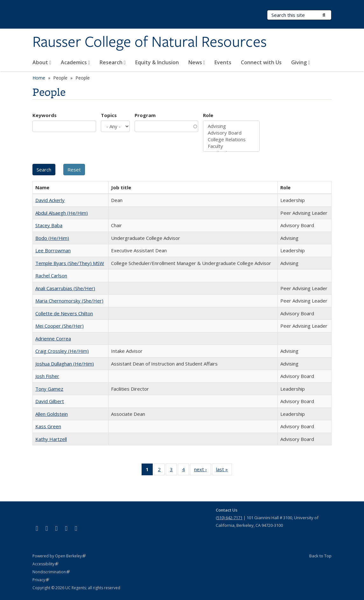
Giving (301, 62)
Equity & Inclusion (157, 62)
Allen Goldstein (52, 414)
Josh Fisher (47, 376)
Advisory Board (231, 133)
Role (208, 115)
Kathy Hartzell (51, 439)
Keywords (45, 115)
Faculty (231, 146)
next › (203, 471)
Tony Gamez (49, 389)
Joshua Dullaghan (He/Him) (65, 364)
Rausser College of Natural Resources (150, 42)
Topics (109, 115)
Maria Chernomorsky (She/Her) (69, 301)
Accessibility (45, 564)
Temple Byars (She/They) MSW (70, 263)
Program (145, 115)
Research (113, 62)
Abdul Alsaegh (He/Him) (62, 213)
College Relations (231, 140)
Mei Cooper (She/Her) (59, 326)
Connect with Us (261, 62)
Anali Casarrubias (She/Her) (65, 288)
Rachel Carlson (51, 276)
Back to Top (320, 556)
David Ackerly (50, 200)
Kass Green (48, 426)
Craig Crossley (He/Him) (62, 351)
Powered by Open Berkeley (59, 556)
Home (39, 78)
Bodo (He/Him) (52, 238)
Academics (75, 62)
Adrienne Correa (53, 338)
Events (223, 62)
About (42, 62)
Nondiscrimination (51, 572)
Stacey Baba (49, 225)
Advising (231, 126)
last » (224, 471)
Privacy (41, 580)
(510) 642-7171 (229, 518)
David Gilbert (50, 401)
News (197, 62)
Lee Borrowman (53, 250)
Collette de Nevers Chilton (64, 313)
